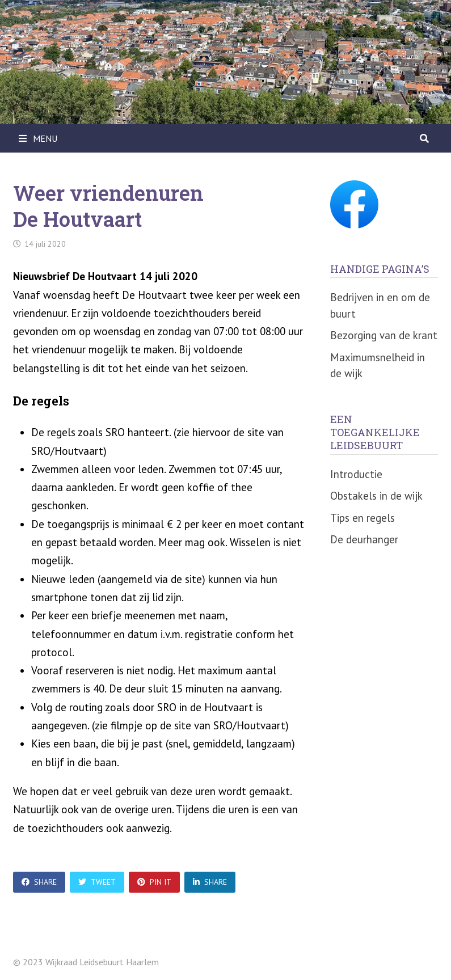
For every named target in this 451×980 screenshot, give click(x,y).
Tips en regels (363, 518)
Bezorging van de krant (384, 335)
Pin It (154, 882)
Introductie (356, 474)
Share (39, 882)
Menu (38, 138)
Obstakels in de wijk (376, 496)
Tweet (97, 882)
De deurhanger (364, 539)
